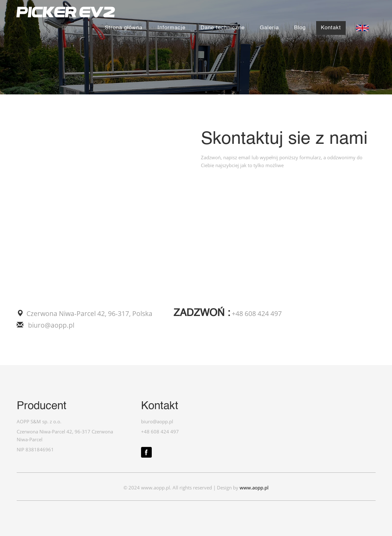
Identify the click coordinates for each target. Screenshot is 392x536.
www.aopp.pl (254, 488)
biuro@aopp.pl (50, 325)
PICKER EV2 (66, 12)
